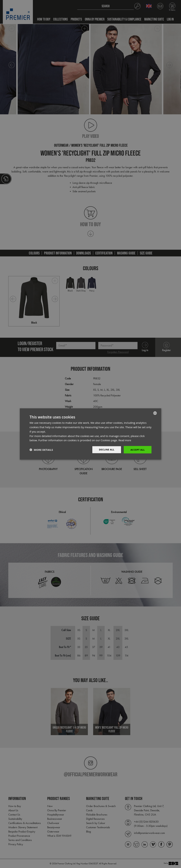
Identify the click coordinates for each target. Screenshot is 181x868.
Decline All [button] (105, 450)
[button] (41, 450)
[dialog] (90, 434)
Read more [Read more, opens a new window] (125, 440)
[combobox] (155, 413)
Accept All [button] (137, 450)
